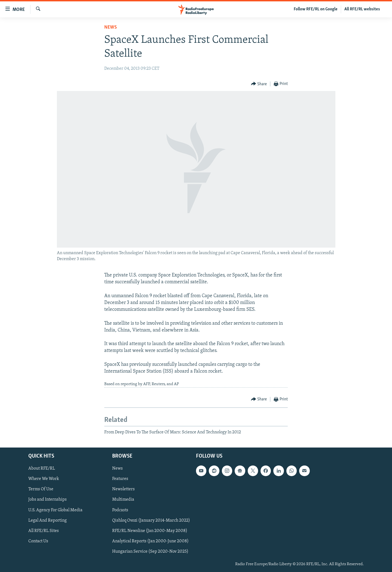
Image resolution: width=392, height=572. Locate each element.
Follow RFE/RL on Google (316, 9)
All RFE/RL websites (362, 9)
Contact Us (38, 541)
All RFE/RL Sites (44, 531)
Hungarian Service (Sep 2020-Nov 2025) (150, 552)
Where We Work (44, 479)
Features (120, 479)
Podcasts (120, 510)
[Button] (259, 84)
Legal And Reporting (48, 521)
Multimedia (123, 500)
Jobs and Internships (48, 500)
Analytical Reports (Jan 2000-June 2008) (150, 541)
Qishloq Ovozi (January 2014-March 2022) (151, 521)
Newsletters (123, 489)
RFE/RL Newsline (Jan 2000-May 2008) (150, 531)
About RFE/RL (42, 468)
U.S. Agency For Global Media (55, 510)
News (111, 27)
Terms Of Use (41, 489)
